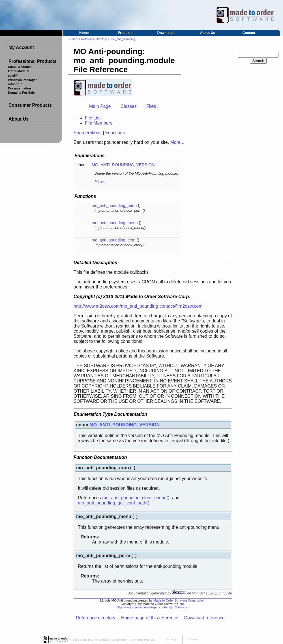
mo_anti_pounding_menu (115, 223)
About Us (208, 33)
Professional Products (33, 61)
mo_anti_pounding (123, 39)
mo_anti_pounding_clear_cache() (136, 498)
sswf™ (13, 76)
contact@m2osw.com (181, 306)
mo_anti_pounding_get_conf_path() (114, 503)
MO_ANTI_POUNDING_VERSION (123, 165)
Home (84, 33)
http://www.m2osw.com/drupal (137, 607)
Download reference (204, 618)
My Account (21, 47)
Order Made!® (18, 71)
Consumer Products (30, 105)
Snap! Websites (20, 67)
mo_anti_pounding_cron (113, 240)
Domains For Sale (21, 93)
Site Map (194, 639)
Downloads (166, 33)
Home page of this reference (150, 618)
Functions (115, 133)
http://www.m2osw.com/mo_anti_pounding (116, 306)
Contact (249, 33)
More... (177, 142)
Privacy (172, 639)
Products (125, 33)
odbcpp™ (15, 84)
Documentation (19, 88)
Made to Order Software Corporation (179, 600)
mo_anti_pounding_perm (114, 206)
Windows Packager (22, 80)
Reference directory (94, 39)
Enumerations (88, 133)
